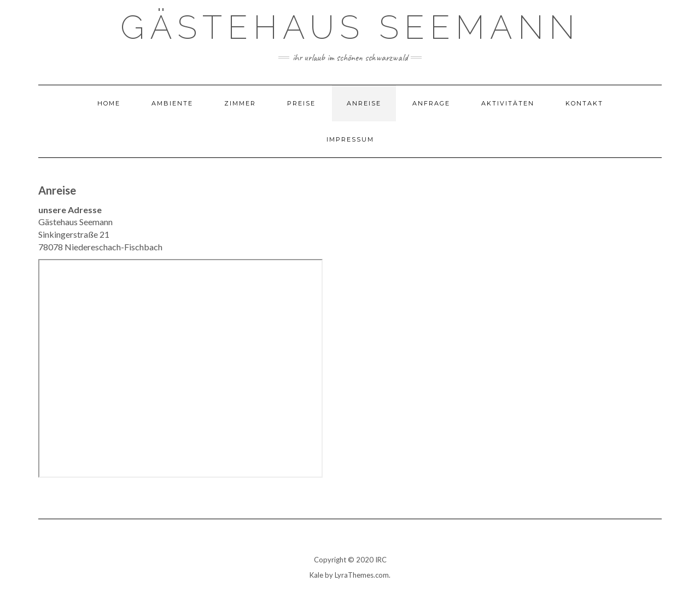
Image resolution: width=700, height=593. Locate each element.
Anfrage (431, 103)
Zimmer (240, 103)
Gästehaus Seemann (350, 27)
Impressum (350, 139)
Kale (316, 575)
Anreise (364, 103)
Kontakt (584, 103)
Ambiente (172, 103)
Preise (301, 103)
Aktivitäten (508, 103)
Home (109, 103)
